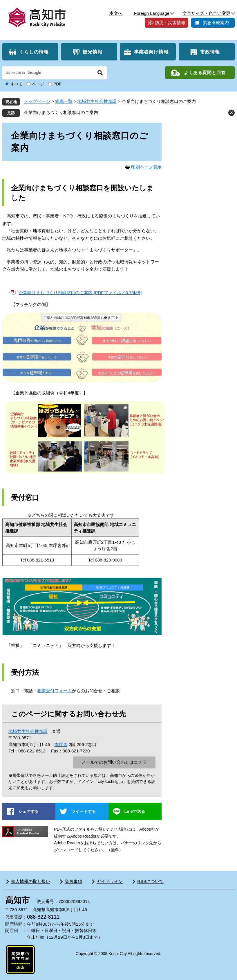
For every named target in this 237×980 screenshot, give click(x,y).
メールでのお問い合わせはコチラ (114, 762)
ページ (38, 84)
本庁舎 (61, 744)
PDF (57, 84)
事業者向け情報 (151, 52)
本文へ (116, 13)
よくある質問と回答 (205, 73)
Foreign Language (152, 13)
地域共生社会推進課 (97, 101)
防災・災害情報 (170, 23)
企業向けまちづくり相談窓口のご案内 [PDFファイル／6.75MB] (80, 293)
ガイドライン (110, 881)
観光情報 (93, 52)
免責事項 (73, 881)
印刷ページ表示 (146, 167)
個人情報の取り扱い (31, 881)
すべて (17, 84)
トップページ (37, 101)
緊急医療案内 (216, 23)
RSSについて (150, 881)
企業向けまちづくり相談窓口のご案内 (61, 112)
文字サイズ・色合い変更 (206, 13)
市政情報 (210, 52)
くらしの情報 (34, 52)
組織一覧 (64, 101)
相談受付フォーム (55, 691)
